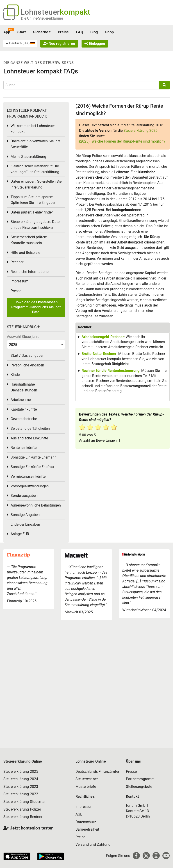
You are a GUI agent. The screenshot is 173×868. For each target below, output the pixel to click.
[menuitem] (20, 43)
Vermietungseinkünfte (28, 476)
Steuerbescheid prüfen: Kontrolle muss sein (29, 240)
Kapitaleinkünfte (24, 409)
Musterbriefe (86, 787)
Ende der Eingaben (25, 524)
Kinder (16, 375)
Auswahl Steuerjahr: (23, 337)
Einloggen (95, 44)
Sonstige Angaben (25, 515)
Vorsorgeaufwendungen (30, 486)
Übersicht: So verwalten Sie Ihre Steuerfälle (35, 144)
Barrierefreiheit (87, 829)
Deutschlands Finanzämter (97, 771)
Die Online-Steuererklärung (42, 18)
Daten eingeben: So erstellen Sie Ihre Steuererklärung (36, 184)
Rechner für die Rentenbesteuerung (110, 371)
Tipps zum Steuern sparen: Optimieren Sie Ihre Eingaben (33, 200)
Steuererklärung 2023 (21, 787)
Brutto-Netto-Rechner (99, 354)
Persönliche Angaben (27, 365)
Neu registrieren (59, 44)
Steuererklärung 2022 (21, 794)
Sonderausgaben (24, 496)
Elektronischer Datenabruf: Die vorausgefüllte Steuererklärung (35, 169)
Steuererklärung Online (23, 761)
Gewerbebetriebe (24, 419)
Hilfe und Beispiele (25, 253)
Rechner (17, 262)
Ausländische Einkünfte (29, 438)
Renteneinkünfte (24, 448)
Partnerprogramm (140, 779)
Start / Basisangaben (27, 356)
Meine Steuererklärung (28, 157)
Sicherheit (42, 32)
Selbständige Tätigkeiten (30, 428)
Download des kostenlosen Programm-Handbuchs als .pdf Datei (36, 307)
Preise (63, 32)
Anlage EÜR (20, 534)
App (7, 32)
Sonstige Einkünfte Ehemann (34, 457)
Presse (16, 291)
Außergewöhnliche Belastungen (36, 505)
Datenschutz (86, 822)
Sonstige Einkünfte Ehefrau (32, 467)
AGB (79, 814)
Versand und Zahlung (93, 844)
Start (22, 32)
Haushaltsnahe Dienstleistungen (24, 387)
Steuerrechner (87, 779)
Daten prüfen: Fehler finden (32, 212)
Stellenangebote (139, 787)
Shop (110, 32)
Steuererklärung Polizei (22, 809)
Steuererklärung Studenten (25, 802)
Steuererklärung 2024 (21, 779)
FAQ (80, 32)
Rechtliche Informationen (31, 272)
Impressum (19, 281)
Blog (94, 32)
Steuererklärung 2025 (140, 131)
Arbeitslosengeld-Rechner (103, 337)
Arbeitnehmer (21, 400)
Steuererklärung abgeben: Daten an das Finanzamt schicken (36, 225)
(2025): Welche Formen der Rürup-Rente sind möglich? (122, 141)
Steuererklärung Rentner (23, 817)
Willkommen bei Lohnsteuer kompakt (33, 129)
